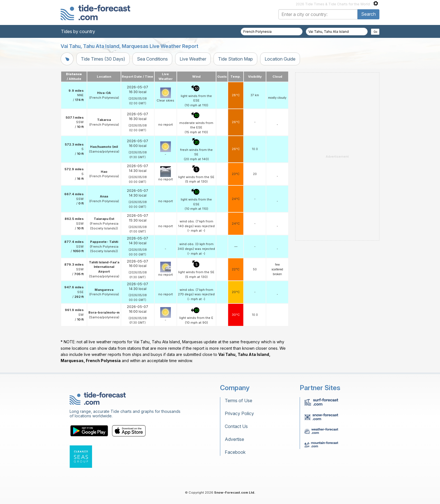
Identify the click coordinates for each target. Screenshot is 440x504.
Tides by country (78, 31)
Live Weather (193, 59)
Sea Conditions (152, 59)
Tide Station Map (235, 59)
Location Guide (280, 59)
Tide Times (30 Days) (103, 59)
